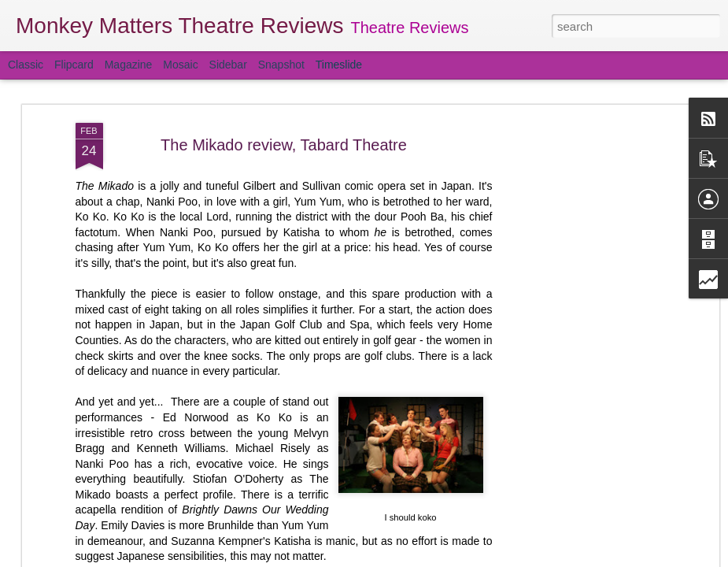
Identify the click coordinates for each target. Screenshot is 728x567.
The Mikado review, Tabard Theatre (284, 145)
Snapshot (281, 65)
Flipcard (74, 65)
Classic (26, 65)
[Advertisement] (579, 229)
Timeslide (339, 65)
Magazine (129, 65)
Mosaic (180, 65)
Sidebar (228, 65)
